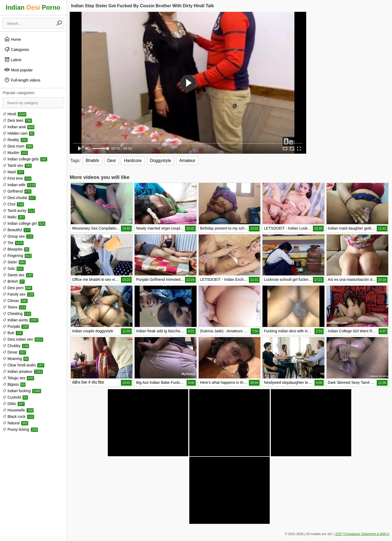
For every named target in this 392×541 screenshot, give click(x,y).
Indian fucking (22, 391)
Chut (13, 204)
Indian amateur (23, 371)
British (14, 281)
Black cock (18, 417)
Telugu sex (18, 378)
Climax (15, 301)
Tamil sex (17, 165)
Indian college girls (25, 159)
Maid (13, 172)
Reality (15, 140)
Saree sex (18, 275)
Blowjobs (16, 249)
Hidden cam (19, 133)
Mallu (14, 217)
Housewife (18, 410)
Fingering (17, 256)
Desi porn (17, 288)
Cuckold (15, 397)
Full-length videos (22, 80)
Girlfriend (17, 191)
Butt (13, 333)
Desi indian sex (23, 339)
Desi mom (18, 146)
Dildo (14, 404)
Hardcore (133, 161)
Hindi (14, 114)
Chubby (16, 346)
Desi (112, 161)
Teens (14, 307)
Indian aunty (21, 320)
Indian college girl (24, 223)
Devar (14, 352)
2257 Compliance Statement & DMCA (362, 534)
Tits (13, 243)
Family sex (18, 294)
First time (17, 178)
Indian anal (19, 127)
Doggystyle (160, 161)
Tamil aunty (19, 211)
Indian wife (19, 185)
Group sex (18, 236)
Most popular (18, 70)
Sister (14, 262)
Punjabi (16, 326)
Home (12, 39)
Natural (15, 423)
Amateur (187, 161)
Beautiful (17, 230)
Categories (17, 49)
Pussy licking (20, 429)
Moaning (16, 359)
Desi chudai (19, 198)
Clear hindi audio (23, 365)
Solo (13, 268)
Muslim (15, 153)
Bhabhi (93, 161)
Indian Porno (33, 7)
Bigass (14, 384)
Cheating (17, 314)
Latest (13, 60)
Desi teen (17, 120)
